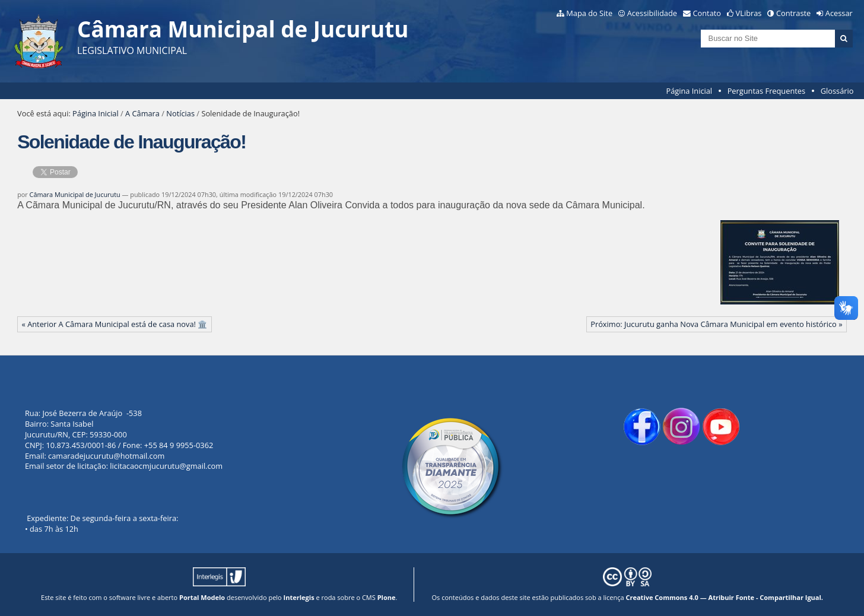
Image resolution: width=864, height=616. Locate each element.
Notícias (180, 113)
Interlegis (299, 597)
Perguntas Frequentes (766, 91)
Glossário (837, 91)
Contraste (793, 13)
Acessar (839, 13)
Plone (387, 597)
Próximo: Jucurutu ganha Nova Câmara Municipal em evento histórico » (716, 324)
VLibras (749, 13)
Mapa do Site (589, 13)
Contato (707, 13)
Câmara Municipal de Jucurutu (75, 194)
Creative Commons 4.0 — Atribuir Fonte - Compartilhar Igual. (724, 597)
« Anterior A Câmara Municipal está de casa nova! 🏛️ (115, 324)
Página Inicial (689, 91)
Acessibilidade (652, 13)
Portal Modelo (202, 597)
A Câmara (142, 113)
